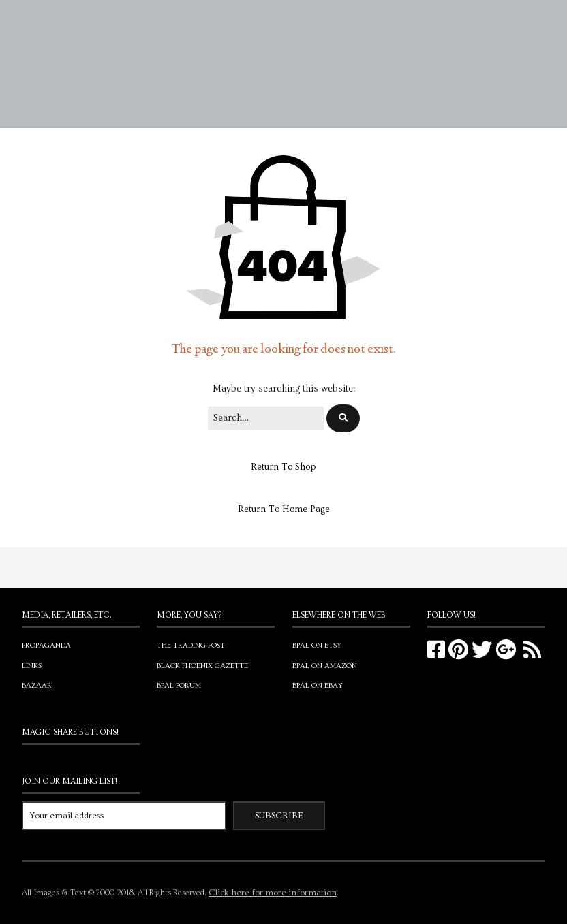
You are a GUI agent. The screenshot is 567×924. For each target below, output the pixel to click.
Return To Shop (283, 467)
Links (32, 666)
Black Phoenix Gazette (202, 666)
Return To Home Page (284, 509)
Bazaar (37, 685)
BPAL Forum (179, 685)
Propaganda (46, 645)
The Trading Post (191, 645)
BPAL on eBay (318, 685)
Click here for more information (273, 893)
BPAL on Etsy (317, 645)
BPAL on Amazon (325, 666)
